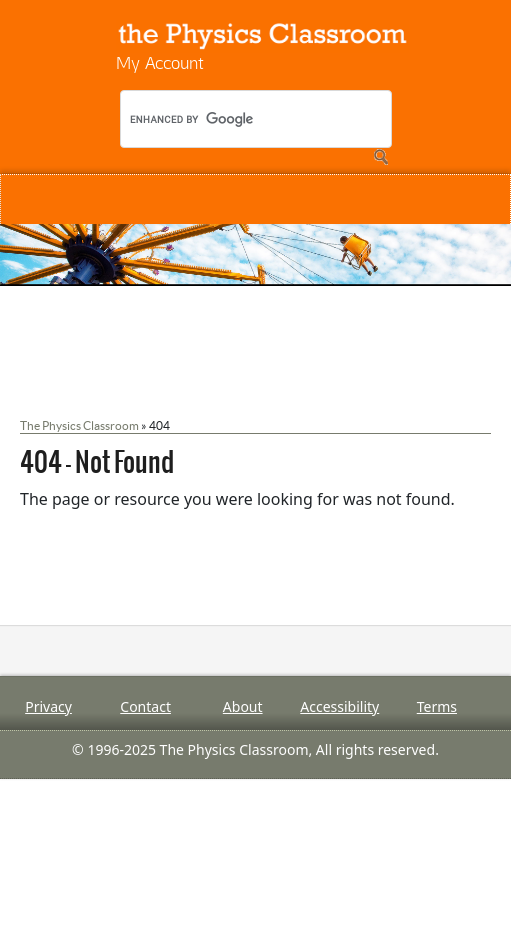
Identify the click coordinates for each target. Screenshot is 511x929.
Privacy (48, 706)
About (243, 706)
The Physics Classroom (79, 425)
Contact (145, 706)
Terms (437, 706)
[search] (260, 119)
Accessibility (339, 706)
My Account (160, 62)
